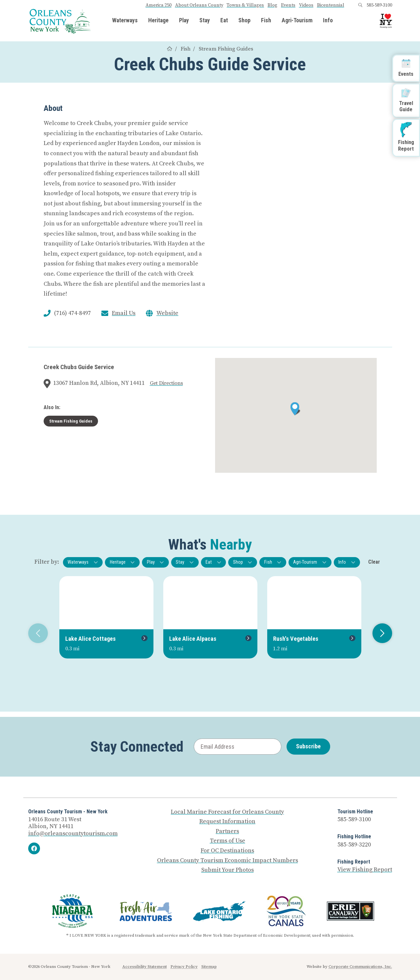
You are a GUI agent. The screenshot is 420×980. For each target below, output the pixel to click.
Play (184, 21)
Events (288, 5)
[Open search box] (360, 5)
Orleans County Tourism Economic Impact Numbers (228, 861)
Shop (244, 21)
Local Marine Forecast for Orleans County (227, 812)
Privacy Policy (184, 967)
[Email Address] (238, 747)
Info (328, 21)
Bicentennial (331, 5)
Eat (224, 21)
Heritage (158, 21)
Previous (36, 633)
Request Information (227, 822)
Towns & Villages (245, 5)
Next (380, 633)
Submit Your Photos (228, 870)
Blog (272, 5)
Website (167, 313)
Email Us (124, 313)
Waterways (125, 21)
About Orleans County (199, 5)
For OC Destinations (227, 851)
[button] (296, 409)
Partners (227, 831)
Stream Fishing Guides (226, 49)
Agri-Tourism (297, 21)
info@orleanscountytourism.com (73, 834)
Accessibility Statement (145, 967)
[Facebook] (34, 848)
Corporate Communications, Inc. (360, 967)
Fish (266, 21)
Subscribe (308, 746)
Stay (205, 21)
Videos (306, 5)
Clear (374, 562)
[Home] (170, 49)
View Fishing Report (365, 870)
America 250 (159, 5)
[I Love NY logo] (386, 21)
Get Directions (166, 383)
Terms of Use (228, 841)
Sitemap (209, 967)
